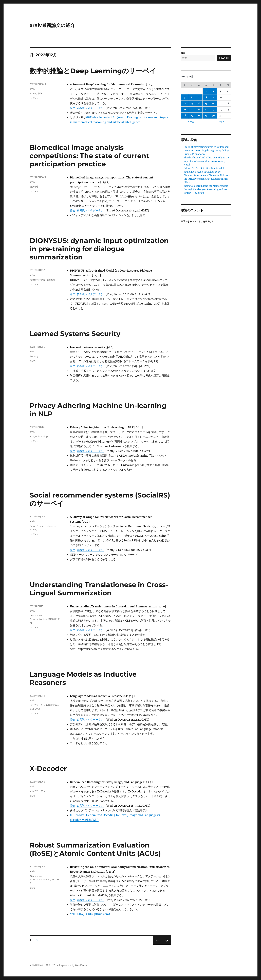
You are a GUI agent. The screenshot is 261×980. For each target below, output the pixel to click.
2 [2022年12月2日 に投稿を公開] (213, 91)
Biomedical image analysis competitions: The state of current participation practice (89, 156)
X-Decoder (48, 768)
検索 (183, 53)
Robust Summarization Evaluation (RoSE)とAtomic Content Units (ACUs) (95, 849)
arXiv (32, 89)
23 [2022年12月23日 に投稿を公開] (213, 110)
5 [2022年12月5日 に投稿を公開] (185, 97)
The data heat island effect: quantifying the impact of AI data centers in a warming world (207, 161)
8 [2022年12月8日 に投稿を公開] (206, 97)
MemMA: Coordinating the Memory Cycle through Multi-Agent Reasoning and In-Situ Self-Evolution (206, 189)
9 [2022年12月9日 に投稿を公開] (213, 97)
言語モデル (35, 709)
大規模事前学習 (37, 280)
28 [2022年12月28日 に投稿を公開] (199, 116)
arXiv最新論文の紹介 (52, 25)
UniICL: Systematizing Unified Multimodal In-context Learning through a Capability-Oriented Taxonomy (206, 151)
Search (224, 58)
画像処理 (34, 187)
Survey (33, 93)
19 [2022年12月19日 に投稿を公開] (185, 110)
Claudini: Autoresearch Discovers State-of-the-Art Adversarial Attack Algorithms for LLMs (207, 179)
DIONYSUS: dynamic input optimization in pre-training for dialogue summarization (99, 249)
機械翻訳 (52, 619)
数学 (40, 93)
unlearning (42, 436)
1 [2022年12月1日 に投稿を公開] (206, 91)
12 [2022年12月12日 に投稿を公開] (185, 103)
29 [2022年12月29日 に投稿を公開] (206, 116)
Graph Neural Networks (42, 526)
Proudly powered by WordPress (70, 965)
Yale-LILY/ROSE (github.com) (90, 914)
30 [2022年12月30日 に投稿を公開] (213, 116)
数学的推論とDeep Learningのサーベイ (93, 71)
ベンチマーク (36, 705)
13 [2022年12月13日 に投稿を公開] (192, 103)
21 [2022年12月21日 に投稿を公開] (199, 110)
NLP (32, 436)
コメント (34, 98)
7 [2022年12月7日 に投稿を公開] (199, 97)
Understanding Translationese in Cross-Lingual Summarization (99, 589)
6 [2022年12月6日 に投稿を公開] (192, 97)
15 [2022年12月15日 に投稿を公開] (206, 103)
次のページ (165, 945)
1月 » (221, 122)
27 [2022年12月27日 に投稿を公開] (192, 116)
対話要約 (50, 280)
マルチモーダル (37, 791)
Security (34, 356)
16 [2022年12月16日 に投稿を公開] (213, 103)
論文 (73, 108)
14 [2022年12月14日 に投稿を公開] (199, 103)
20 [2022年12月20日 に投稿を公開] (192, 110)
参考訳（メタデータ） (90, 108)
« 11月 (191, 122)
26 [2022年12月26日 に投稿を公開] (185, 116)
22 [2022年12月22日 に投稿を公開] (206, 110)
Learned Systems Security (75, 334)
